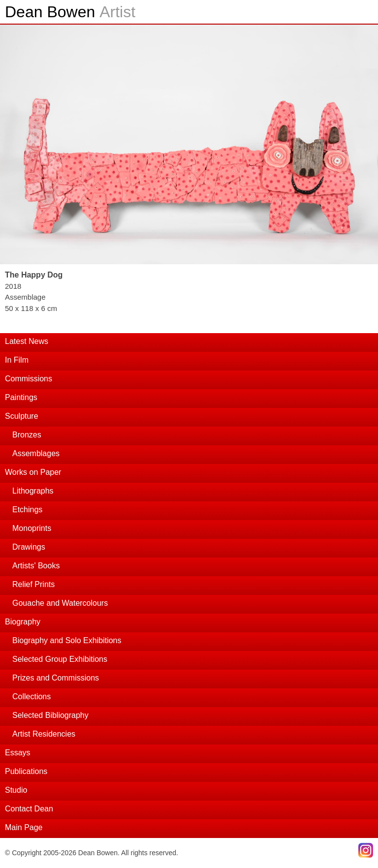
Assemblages (36, 453)
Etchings (27, 510)
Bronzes (27, 435)
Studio (16, 790)
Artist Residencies (44, 734)
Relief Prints (33, 584)
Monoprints (32, 528)
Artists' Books (36, 566)
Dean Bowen (70, 12)
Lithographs (33, 491)
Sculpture (22, 416)
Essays (18, 753)
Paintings (21, 397)
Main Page (24, 827)
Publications (26, 771)
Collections (31, 697)
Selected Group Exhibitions (60, 659)
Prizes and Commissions (56, 678)
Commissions (29, 379)
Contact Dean (29, 809)
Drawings (29, 547)
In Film (17, 360)
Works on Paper (33, 472)
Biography (23, 622)
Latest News (27, 341)
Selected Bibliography (50, 715)
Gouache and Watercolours (60, 603)
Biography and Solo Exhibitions (67, 640)
